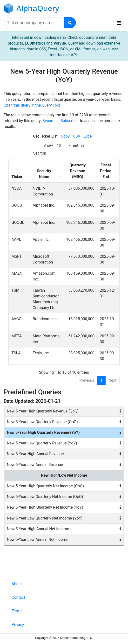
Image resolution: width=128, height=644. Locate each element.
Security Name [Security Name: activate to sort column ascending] (44, 174)
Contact (18, 597)
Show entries (64, 145)
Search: (64, 153)
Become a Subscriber (61, 121)
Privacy (18, 625)
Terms (17, 611)
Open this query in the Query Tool (32, 105)
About (17, 584)
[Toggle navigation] (119, 23)
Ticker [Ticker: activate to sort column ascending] (17, 177)
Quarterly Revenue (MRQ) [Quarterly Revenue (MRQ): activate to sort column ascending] (77, 171)
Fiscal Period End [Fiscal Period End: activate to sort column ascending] (106, 171)
